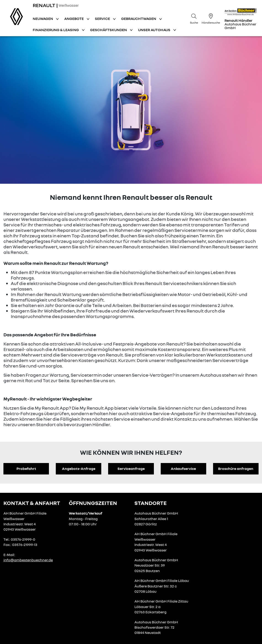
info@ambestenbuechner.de (28, 560)
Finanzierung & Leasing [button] (56, 30)
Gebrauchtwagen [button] (139, 19)
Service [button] (103, 19)
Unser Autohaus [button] (155, 30)
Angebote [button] (74, 19)
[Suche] (194, 18)
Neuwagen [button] (43, 19)
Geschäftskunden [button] (109, 30)
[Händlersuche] (211, 18)
